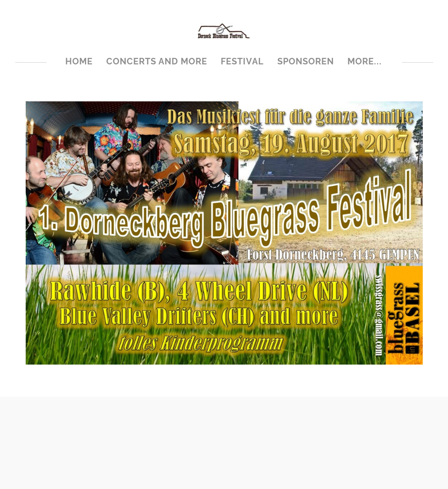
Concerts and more (157, 61)
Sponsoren (306, 61)
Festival (242, 61)
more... (365, 61)
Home (79, 61)
